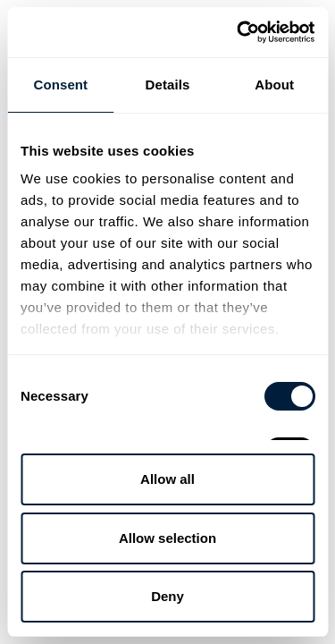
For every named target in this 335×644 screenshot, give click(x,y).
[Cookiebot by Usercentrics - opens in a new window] (239, 32)
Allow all (167, 479)
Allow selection (167, 538)
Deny (167, 596)
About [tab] (274, 85)
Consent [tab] (60, 85)
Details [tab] (168, 85)
